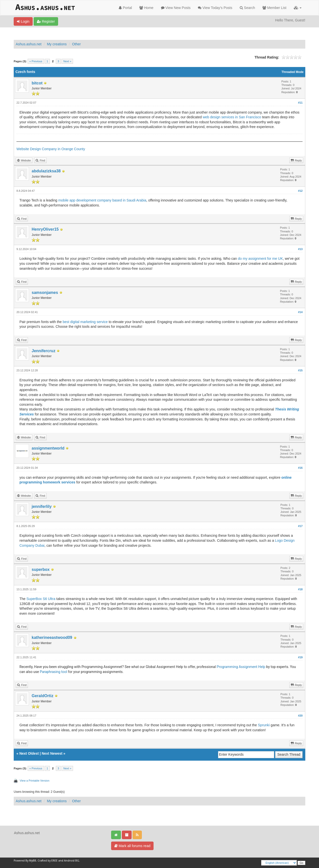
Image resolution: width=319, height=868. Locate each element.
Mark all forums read (132, 846)
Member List (274, 8)
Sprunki (264, 725)
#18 (300, 589)
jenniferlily (42, 506)
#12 (300, 191)
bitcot (37, 83)
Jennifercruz (43, 351)
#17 (300, 526)
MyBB (33, 861)
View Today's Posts (215, 8)
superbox (41, 569)
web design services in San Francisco (232, 117)
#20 (300, 716)
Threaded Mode (292, 72)
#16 (300, 468)
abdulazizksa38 (46, 171)
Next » (67, 61)
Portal (125, 8)
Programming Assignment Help (241, 667)
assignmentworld (48, 448)
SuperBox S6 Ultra (41, 599)
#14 (300, 312)
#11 (300, 103)
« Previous (36, 61)
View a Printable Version (35, 781)
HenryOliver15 (45, 229)
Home (146, 8)
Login (23, 21)
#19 (300, 657)
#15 (300, 370)
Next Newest (52, 753)
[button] (298, 8)
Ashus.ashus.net (29, 44)
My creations (57, 44)
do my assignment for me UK (261, 259)
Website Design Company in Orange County (51, 149)
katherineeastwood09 (52, 637)
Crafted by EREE (48, 861)
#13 (300, 249)
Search (247, 8)
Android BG (72, 861)
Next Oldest (29, 753)
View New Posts (176, 8)
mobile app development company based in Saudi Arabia (102, 200)
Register (46, 21)
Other (76, 44)
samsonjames (45, 293)
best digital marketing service (85, 322)
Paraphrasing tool (54, 672)
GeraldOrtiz (42, 696)
